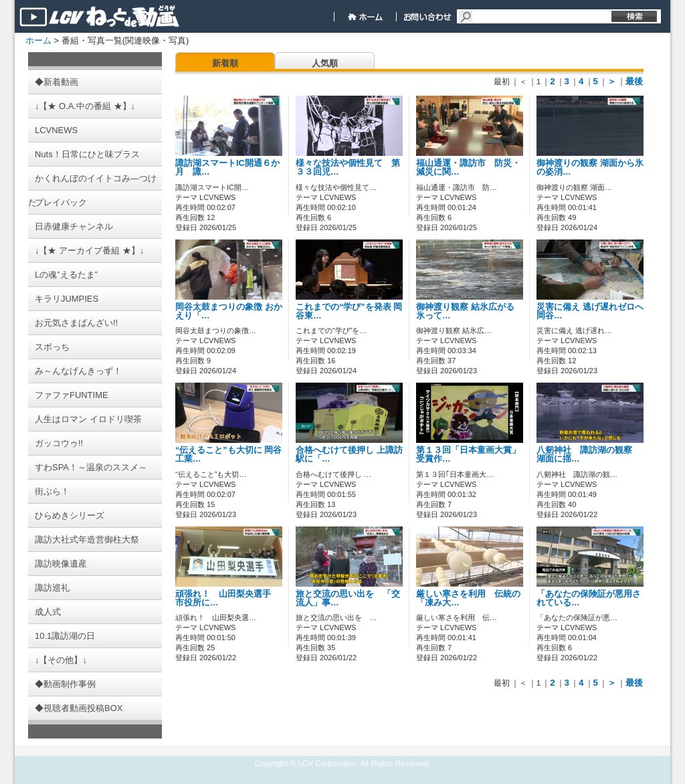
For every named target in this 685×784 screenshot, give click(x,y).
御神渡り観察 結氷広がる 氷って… (465, 311)
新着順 (225, 63)
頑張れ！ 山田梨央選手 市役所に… (227, 598)
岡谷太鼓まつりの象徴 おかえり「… (229, 311)
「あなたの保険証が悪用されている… (589, 598)
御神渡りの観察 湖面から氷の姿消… (590, 168)
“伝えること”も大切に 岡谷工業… (228, 455)
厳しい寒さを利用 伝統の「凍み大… (468, 598)
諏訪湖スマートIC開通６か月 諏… (227, 168)
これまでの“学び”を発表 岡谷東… (349, 311)
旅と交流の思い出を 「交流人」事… (348, 598)
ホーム (38, 40)
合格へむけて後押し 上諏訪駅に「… (349, 455)
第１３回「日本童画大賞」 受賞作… (468, 455)
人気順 (325, 63)
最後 (634, 81)
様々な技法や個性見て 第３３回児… (348, 168)
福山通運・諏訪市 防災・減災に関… (468, 168)
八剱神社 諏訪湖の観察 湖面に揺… (589, 455)
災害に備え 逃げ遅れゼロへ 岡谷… (590, 311)
